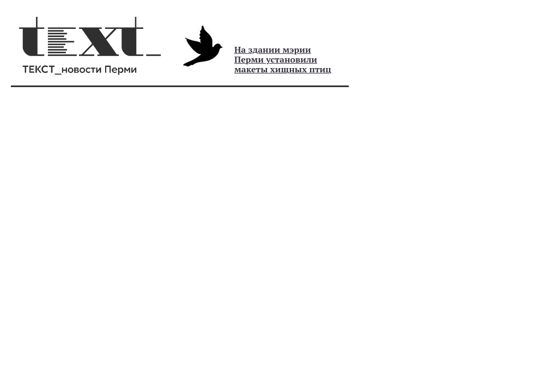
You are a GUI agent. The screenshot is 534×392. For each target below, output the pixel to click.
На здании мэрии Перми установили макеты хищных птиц (283, 59)
